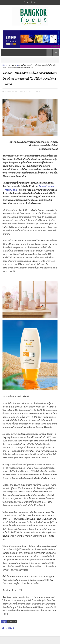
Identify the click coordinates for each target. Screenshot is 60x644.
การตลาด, (37, 91)
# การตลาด (12, 622)
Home (5, 65)
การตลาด (13, 65)
